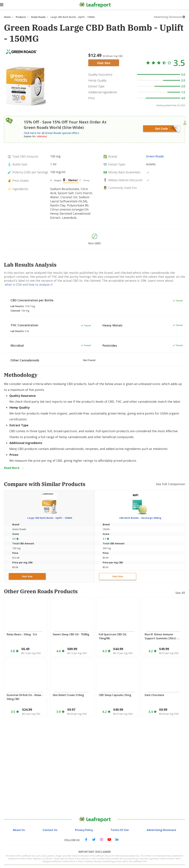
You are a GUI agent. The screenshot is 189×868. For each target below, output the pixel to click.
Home (7, 17)
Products (21, 17)
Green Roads (38, 17)
